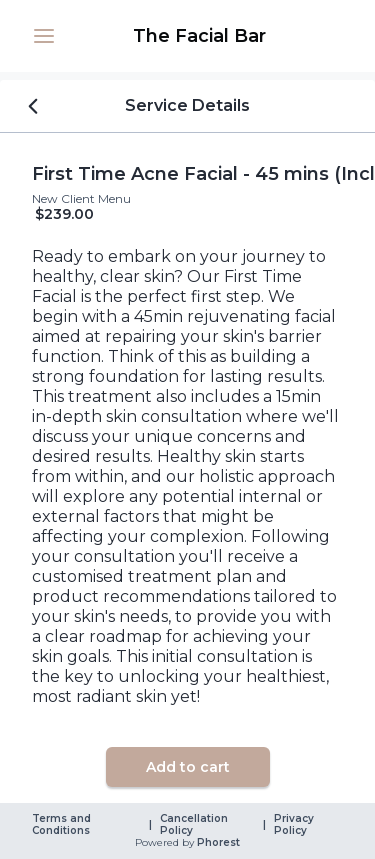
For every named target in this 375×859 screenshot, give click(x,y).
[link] (199, 36)
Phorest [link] (217, 843)
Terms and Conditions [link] (63, 825)
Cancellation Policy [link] (195, 825)
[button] (44, 36)
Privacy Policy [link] (295, 825)
